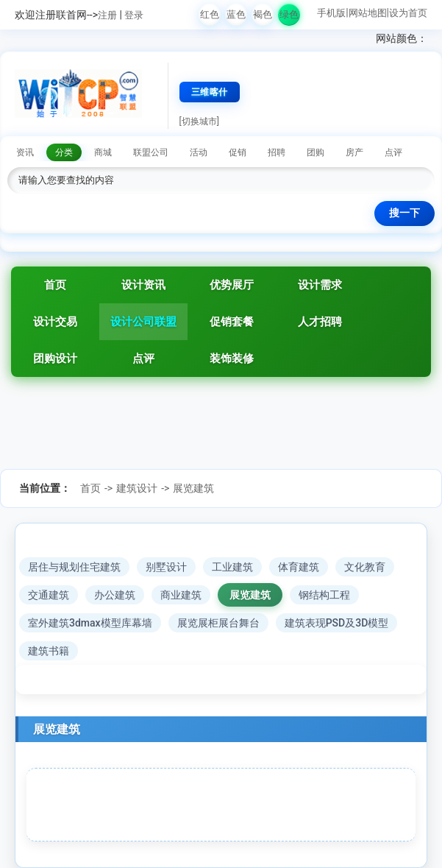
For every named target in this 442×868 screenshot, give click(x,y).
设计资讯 (143, 285)
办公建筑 (115, 595)
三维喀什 (210, 92)
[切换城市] (199, 121)
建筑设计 (137, 488)
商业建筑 (181, 595)
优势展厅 (232, 285)
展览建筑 (193, 488)
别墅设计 (166, 567)
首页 (55, 285)
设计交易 (55, 322)
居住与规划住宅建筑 (74, 567)
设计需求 (320, 285)
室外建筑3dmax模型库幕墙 (90, 623)
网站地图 (368, 13)
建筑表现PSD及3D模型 (337, 623)
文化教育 (365, 567)
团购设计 (55, 359)
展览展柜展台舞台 (218, 623)
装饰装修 (232, 359)
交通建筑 (49, 595)
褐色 (263, 14)
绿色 (289, 14)
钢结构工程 (324, 595)
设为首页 (408, 13)
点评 (143, 359)
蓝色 (236, 14)
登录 (134, 15)
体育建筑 (299, 567)
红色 (210, 14)
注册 (107, 15)
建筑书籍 (49, 651)
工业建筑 (232, 567)
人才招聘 (320, 322)
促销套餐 (232, 322)
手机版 (331, 13)
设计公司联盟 (143, 322)
